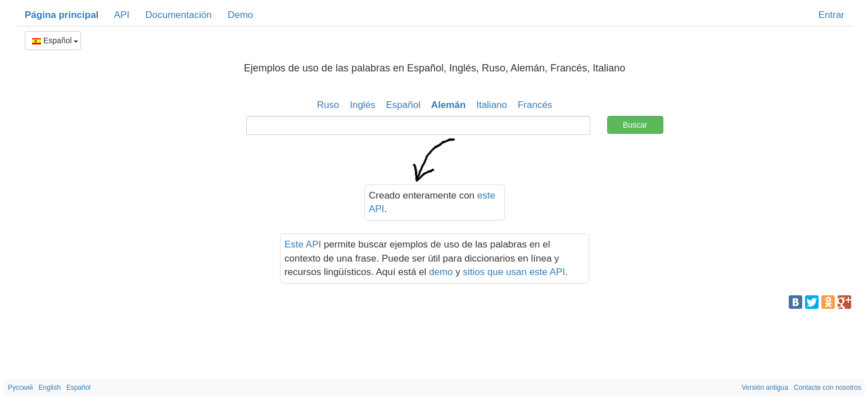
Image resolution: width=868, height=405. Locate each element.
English (50, 388)
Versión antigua (765, 388)
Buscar (635, 125)
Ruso (328, 105)
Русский (21, 388)
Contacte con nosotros (828, 388)
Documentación (178, 15)
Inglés (362, 105)
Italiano (492, 105)
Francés (535, 105)
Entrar (831, 15)
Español (55, 40)
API (122, 15)
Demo (240, 15)
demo (441, 272)
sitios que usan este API (514, 272)
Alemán (448, 105)
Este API (303, 244)
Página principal (62, 15)
